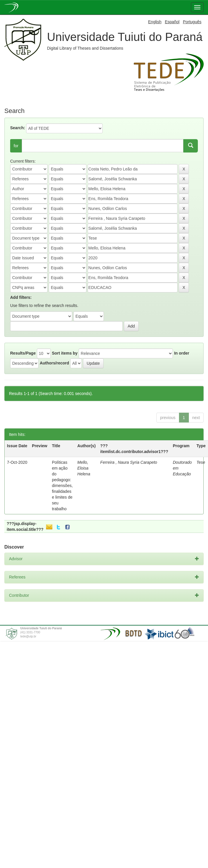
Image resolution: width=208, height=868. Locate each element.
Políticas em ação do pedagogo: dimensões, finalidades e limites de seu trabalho (62, 486)
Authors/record (54, 363)
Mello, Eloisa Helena (84, 468)
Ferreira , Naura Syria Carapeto (129, 462)
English (155, 22)
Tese (201, 462)
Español (172, 22)
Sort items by (65, 353)
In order (182, 353)
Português (192, 22)
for (16, 146)
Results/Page (23, 353)
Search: (18, 128)
